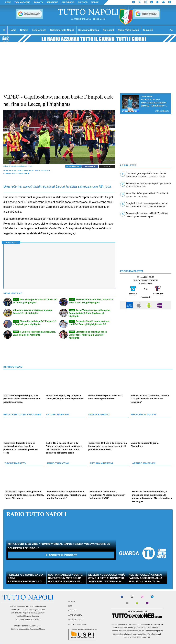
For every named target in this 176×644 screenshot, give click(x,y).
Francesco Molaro (37, 629)
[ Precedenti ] (146, 297)
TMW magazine (22, 2)
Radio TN (38, 2)
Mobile (72, 601)
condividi (90, 166)
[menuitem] (4, 30)
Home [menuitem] (13, 30)
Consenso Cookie (78, 624)
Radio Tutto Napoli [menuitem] (128, 30)
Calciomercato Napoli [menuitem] (62, 30)
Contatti (73, 611)
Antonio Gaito (36, 626)
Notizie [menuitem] (24, 30)
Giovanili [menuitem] (148, 30)
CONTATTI (83, 2)
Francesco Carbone (16, 173)
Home (8, 2)
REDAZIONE (52, 2)
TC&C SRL (22, 610)
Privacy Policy (76, 620)
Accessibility (75, 615)
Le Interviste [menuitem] (39, 30)
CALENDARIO (68, 2)
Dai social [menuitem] (108, 30)
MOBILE (95, 2)
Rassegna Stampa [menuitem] (89, 30)
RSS (70, 606)
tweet (107, 166)
